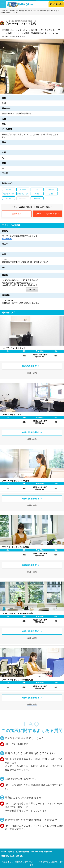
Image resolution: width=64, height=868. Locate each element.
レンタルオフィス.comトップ (9, 11)
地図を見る (7, 239)
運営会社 (19, 856)
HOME (4, 852)
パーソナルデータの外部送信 (41, 852)
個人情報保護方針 (22, 852)
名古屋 (28, 11)
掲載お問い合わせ (8, 856)
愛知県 (22, 11)
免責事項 (11, 852)
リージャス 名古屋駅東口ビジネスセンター (46, 11)
